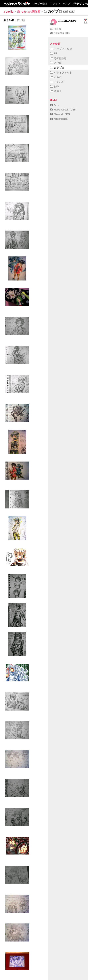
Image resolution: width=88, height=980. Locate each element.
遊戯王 (56, 91)
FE (54, 53)
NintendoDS (59, 119)
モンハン (57, 82)
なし (55, 105)
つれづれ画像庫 (29, 12)
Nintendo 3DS (60, 33)
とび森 (56, 63)
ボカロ (56, 77)
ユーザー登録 (40, 4)
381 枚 (56, 29)
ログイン (55, 4)
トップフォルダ (61, 49)
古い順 (21, 20)
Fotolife (9, 12)
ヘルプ (67, 4)
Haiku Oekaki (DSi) (63, 110)
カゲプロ (57, 68)
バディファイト (61, 72)
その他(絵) (58, 58)
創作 (55, 87)
